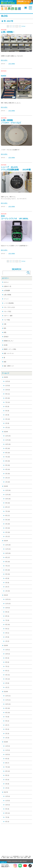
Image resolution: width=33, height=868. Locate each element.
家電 (5, 332)
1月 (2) (7, 641)
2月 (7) (7, 587)
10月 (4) (8, 805)
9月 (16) (8, 708)
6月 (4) (7, 822)
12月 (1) (8, 650)
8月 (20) (8, 398)
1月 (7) (7, 687)
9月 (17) (8, 557)
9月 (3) (7, 612)
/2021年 (6, 595)
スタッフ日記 (7, 311)
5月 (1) (7, 629)
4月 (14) (8, 469)
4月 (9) (7, 415)
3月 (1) (7, 633)
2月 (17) (8, 478)
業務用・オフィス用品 (10, 349)
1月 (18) (8, 482)
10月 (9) (8, 390)
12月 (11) (8, 599)
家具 (5, 328)
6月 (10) (8, 625)
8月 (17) (8, 507)
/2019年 (6, 692)
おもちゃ (6, 282)
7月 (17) (8, 566)
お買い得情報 (12, 64)
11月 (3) (8, 750)
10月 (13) (8, 704)
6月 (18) (8, 461)
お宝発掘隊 (7, 290)
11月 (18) (8, 440)
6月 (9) (7, 407)
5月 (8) (7, 411)
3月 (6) (7, 784)
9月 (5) (7, 759)
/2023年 (6, 486)
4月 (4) (7, 780)
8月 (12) (8, 813)
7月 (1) (7, 666)
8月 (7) (7, 763)
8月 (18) (8, 453)
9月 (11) (8, 394)
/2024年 (6, 432)
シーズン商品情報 (9, 303)
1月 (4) (7, 738)
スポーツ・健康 (8, 316)
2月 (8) (7, 423)
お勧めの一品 (7, 286)
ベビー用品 (7, 320)
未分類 (6, 345)
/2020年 (6, 645)
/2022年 (6, 541)
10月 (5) (8, 608)
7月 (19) (8, 511)
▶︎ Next (23, 26)
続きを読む (4, 60)
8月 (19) (8, 713)
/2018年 (6, 742)
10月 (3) (8, 654)
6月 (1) (7, 671)
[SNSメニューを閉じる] (3, 862)
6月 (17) (8, 516)
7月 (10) (8, 767)
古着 (5, 324)
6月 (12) (8, 771)
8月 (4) (7, 616)
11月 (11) (8, 700)
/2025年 (6, 377)
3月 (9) (7, 583)
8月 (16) (8, 562)
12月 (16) (8, 490)
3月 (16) (8, 474)
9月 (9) (7, 809)
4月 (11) (8, 675)
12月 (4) (8, 381)
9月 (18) (8, 448)
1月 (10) (8, 591)
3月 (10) (8, 419)
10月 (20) (8, 553)
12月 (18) (8, 545)
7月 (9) (7, 620)
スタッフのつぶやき (9, 307)
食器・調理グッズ (9, 366)
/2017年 (6, 792)
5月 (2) (7, 721)
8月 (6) (7, 662)
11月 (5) (8, 801)
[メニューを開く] (30, 8)
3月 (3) (7, 729)
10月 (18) (8, 444)
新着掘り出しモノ (9, 341)
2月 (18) (8, 532)
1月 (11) (8, 427)
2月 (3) (7, 734)
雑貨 (5, 362)
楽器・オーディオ (9, 353)
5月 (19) (8, 465)
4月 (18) (8, 524)
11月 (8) (8, 386)
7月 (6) (7, 817)
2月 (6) (7, 637)
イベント (6, 299)
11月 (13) (8, 549)
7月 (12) (8, 402)
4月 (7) (7, 725)
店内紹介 (6, 337)
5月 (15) (8, 574)
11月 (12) (8, 604)
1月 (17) (8, 536)
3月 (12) (8, 679)
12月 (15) (8, 436)
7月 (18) (8, 457)
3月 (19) (8, 528)
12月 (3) (8, 746)
